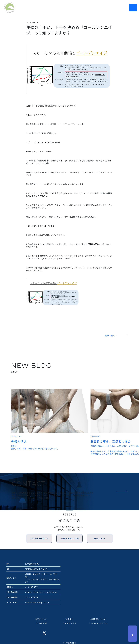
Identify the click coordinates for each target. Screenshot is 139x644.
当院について (41, 619)
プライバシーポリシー (98, 623)
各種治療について (98, 619)
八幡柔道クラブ (69, 623)
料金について (100, 539)
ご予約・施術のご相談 (69, 539)
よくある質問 (41, 623)
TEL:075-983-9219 (39, 539)
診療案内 (69, 619)
